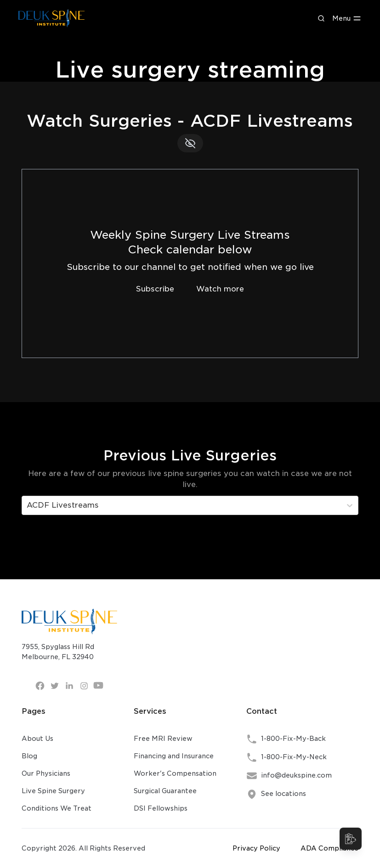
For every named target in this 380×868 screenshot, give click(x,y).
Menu (347, 18)
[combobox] (28, 505)
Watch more (220, 289)
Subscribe (155, 289)
